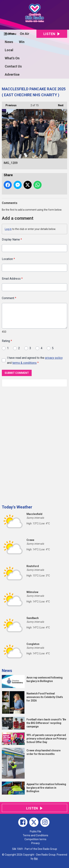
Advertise (12, 74)
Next (59, 104)
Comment (9, 298)
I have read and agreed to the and (35, 360)
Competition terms (35, 839)
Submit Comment (17, 373)
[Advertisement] (29, 444)
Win (22, 42)
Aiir (36, 859)
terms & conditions (24, 363)
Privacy (36, 843)
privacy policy (54, 358)
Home (9, 34)
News (9, 42)
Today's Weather (17, 507)
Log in (8, 229)
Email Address (12, 279)
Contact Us (13, 66)
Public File (36, 831)
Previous (9, 104)
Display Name (12, 239)
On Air (25, 34)
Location (8, 259)
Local (9, 50)
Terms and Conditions (36, 835)
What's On (12, 58)
